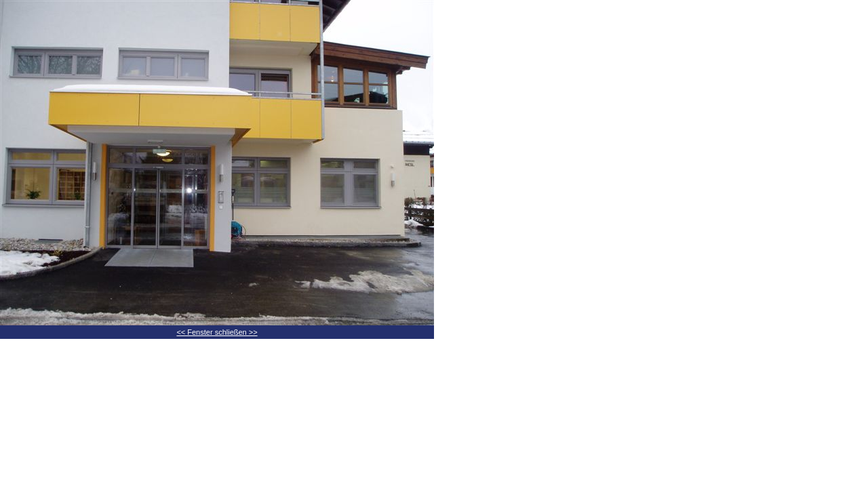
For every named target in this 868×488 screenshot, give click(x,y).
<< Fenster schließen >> (217, 332)
